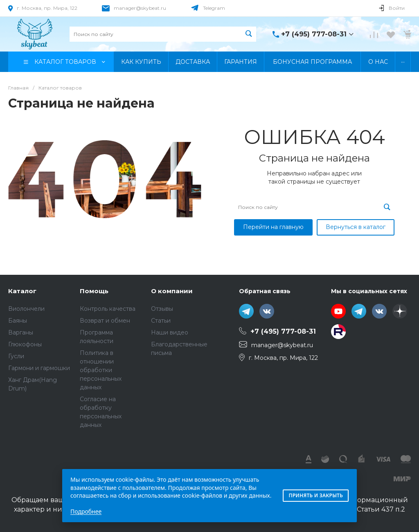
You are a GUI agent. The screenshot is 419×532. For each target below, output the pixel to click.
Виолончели (26, 309)
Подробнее (86, 511)
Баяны (18, 321)
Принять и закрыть (316, 495)
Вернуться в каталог (356, 227)
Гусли (16, 356)
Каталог (22, 291)
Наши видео (170, 332)
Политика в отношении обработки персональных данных (101, 370)
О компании (172, 291)
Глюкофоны (25, 344)
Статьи (161, 321)
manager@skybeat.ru (140, 8)
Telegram (214, 8)
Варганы (21, 332)
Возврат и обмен (105, 321)
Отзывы (162, 309)
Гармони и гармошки (39, 368)
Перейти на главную (273, 227)
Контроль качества (108, 309)
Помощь (94, 291)
